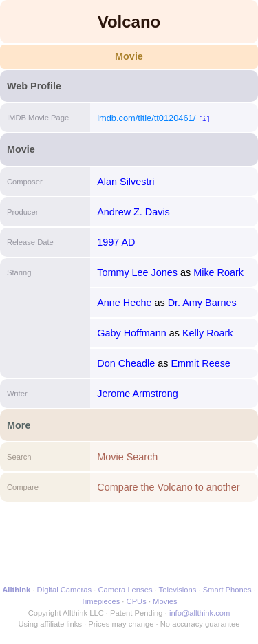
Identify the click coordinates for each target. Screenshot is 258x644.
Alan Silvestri (126, 182)
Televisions (178, 590)
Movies (165, 601)
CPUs (137, 601)
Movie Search (127, 457)
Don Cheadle (126, 363)
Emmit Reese (200, 363)
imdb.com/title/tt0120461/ (146, 118)
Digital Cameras (65, 590)
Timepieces (100, 601)
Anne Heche (124, 303)
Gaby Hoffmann (132, 333)
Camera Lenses (126, 590)
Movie (129, 56)
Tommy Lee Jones (137, 272)
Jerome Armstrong (138, 394)
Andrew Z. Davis (133, 212)
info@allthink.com (200, 613)
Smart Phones (227, 590)
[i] (204, 119)
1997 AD (116, 242)
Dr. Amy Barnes (202, 303)
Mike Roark (218, 272)
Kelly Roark (208, 333)
